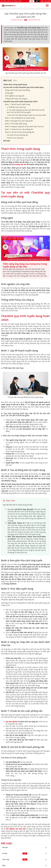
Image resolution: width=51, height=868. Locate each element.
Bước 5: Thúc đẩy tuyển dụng (16, 124)
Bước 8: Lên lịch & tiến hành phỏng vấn (20, 132)
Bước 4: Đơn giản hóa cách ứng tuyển (19, 121)
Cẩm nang (6, 752)
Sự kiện (5, 746)
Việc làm (5, 740)
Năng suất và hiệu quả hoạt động (17, 90)
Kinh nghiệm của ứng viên (15, 96)
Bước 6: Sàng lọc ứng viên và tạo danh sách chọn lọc (24, 126)
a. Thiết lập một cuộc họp (16, 107)
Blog (4, 758)
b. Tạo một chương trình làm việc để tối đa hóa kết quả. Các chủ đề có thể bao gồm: (26, 111)
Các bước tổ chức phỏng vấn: (18, 135)
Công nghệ (9, 93)
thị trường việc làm (19, 164)
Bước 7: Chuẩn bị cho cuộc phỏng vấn (19, 129)
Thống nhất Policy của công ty (16, 99)
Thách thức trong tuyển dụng (15, 84)
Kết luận (7, 141)
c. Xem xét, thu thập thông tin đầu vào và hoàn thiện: (27, 115)
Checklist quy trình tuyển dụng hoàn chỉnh (20, 101)
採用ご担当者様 (46, 1)
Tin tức (5, 764)
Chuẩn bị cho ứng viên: (15, 138)
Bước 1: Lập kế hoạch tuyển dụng (17, 104)
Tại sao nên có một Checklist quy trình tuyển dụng (23, 87)
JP (37, 1)
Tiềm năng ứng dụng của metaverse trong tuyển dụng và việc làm (25, 265)
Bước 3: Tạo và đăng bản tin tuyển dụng (20, 118)
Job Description (12, 722)
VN (32, 1)
